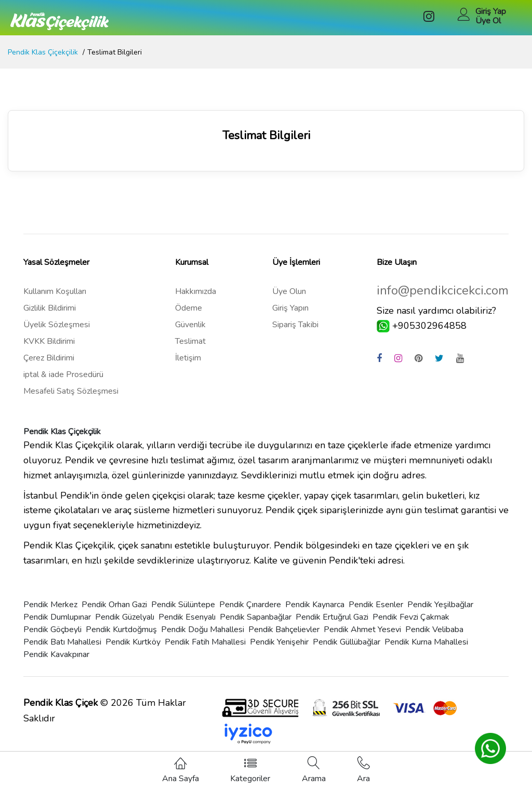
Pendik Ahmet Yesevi (362, 630)
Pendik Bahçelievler (284, 630)
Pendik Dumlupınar (57, 617)
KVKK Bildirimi (49, 341)
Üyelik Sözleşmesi (57, 325)
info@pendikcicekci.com (443, 291)
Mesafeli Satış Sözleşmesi (71, 391)
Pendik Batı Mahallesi (62, 642)
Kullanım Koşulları (55, 291)
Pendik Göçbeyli (52, 630)
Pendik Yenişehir (279, 642)
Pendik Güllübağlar (347, 642)
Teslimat (190, 341)
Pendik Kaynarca (315, 605)
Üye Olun (289, 291)
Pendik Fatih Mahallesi (205, 642)
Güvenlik (190, 325)
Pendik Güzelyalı (125, 617)
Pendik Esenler (376, 605)
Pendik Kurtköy (133, 642)
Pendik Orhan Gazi (114, 605)
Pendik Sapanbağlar (256, 617)
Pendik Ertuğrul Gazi (332, 617)
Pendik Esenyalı (187, 617)
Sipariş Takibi (295, 325)
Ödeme (189, 308)
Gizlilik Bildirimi (50, 308)
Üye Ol (488, 21)
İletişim (188, 358)
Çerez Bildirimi (49, 358)
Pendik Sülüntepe (183, 605)
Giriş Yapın (290, 308)
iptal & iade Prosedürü (63, 374)
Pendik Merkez (50, 605)
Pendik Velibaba (434, 630)
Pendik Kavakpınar (56, 654)
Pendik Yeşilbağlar (440, 605)
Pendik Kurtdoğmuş (121, 630)
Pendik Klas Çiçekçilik (43, 52)
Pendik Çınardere (250, 605)
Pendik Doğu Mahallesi (203, 630)
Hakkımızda (196, 291)
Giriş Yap (491, 11)
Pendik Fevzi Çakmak (411, 617)
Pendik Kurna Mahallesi (426, 642)
